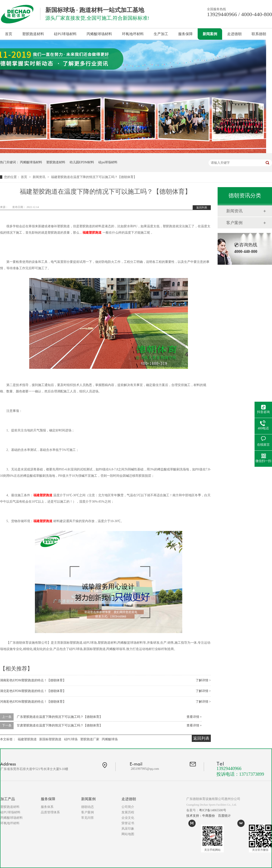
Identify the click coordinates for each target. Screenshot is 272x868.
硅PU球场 (71, 739)
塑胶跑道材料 (33, 34)
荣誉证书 (128, 823)
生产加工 (161, 34)
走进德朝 (234, 34)
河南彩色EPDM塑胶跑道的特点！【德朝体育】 (33, 702)
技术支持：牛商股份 (201, 816)
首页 (9, 34)
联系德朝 (259, 34)
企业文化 (128, 818)
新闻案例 (210, 34)
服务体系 (47, 807)
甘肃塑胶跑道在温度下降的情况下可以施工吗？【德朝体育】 (60, 725)
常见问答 (87, 818)
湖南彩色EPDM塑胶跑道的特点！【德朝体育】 (33, 680)
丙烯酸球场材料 (99, 34)
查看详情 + (194, 717)
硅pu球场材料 (108, 162)
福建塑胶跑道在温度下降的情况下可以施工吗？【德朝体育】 (94, 177)
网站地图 (128, 834)
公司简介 (128, 807)
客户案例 (234, 223)
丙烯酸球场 (110, 739)
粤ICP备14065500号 (213, 810)
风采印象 (128, 829)
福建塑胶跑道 (92, 233)
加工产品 (8, 799)
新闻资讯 (39, 177)
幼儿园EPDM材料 (82, 162)
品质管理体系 (50, 812)
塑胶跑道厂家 (90, 739)
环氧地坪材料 (133, 34)
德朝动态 (87, 807)
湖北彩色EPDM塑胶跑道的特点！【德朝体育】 (33, 691)
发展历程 (128, 812)
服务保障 (185, 34)
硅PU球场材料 (65, 34)
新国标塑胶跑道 (50, 739)
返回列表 (202, 208)
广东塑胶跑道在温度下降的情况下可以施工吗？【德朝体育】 (60, 717)
